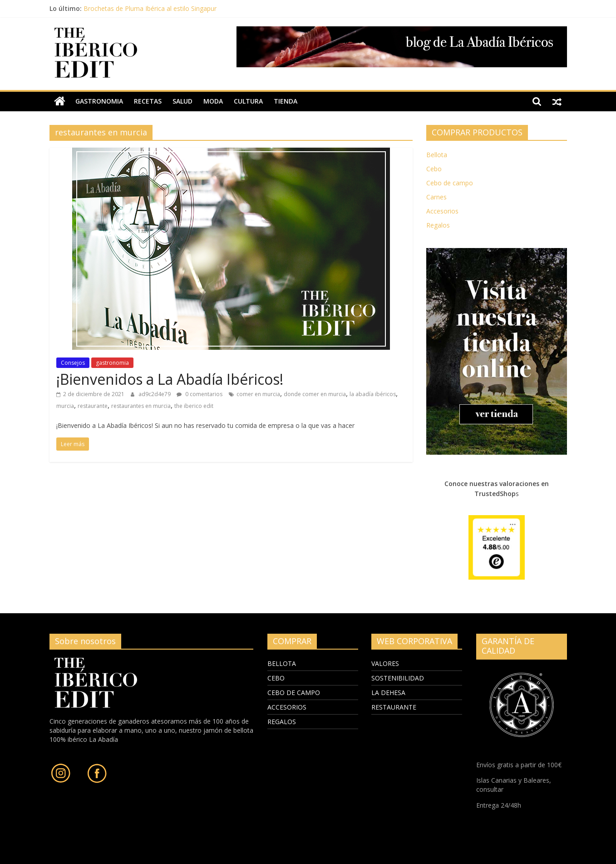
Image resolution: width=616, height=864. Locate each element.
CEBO (276, 678)
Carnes (436, 197)
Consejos (73, 363)
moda (213, 101)
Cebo (434, 169)
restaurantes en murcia (141, 406)
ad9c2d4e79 (155, 394)
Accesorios (442, 211)
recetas (148, 101)
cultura (248, 101)
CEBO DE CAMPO (294, 693)
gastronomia (99, 101)
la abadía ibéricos (373, 394)
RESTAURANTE (394, 707)
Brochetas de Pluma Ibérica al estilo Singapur (150, 8)
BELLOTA (282, 663)
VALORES (385, 663)
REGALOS (282, 722)
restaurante (93, 406)
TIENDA (286, 101)
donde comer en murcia (315, 394)
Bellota (437, 155)
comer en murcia (258, 394)
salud (182, 101)
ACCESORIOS (287, 707)
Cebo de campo (450, 183)
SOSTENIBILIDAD (398, 678)
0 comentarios (200, 394)
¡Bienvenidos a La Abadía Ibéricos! (170, 379)
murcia (65, 406)
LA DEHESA (388, 693)
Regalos (438, 225)
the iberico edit (194, 406)
